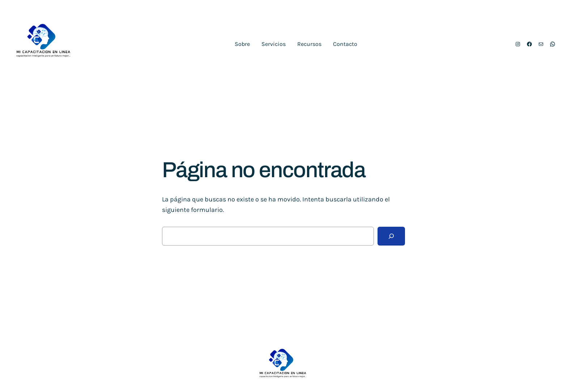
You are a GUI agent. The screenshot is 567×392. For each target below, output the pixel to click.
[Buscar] (391, 236)
